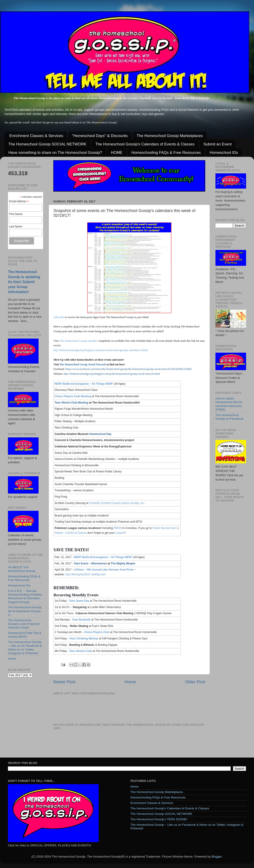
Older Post (195, 682)
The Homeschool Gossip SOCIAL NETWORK (47, 144)
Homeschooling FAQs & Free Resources (166, 153)
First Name (16, 214)
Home (130, 682)
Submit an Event (218, 144)
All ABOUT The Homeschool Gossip (22, 569)
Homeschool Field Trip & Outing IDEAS (25, 635)
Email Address (19, 202)
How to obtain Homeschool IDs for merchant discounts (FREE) (229, 404)
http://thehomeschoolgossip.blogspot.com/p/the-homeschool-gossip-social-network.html (112, 374)
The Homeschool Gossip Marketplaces (170, 136)
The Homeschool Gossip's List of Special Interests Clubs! (24, 624)
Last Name (16, 227)
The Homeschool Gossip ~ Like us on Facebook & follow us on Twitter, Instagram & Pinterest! (25, 648)
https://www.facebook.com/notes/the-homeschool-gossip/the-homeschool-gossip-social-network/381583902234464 (129, 369)
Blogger (217, 857)
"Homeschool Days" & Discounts (100, 136)
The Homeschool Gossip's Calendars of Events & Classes (145, 144)
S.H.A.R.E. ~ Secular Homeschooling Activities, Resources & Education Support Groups (25, 596)
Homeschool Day (100, 434)
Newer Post (64, 682)
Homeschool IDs (224, 153)
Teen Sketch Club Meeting (71, 403)
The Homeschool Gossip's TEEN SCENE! (159, 819)
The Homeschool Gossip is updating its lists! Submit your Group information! (24, 282)
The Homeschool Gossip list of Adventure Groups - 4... (25, 611)
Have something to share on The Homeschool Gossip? (55, 153)
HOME (117, 153)
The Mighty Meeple (123, 564)
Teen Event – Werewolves (90, 564)
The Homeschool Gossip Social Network (83, 364)
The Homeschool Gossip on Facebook (230, 417)
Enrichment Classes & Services (36, 136)
